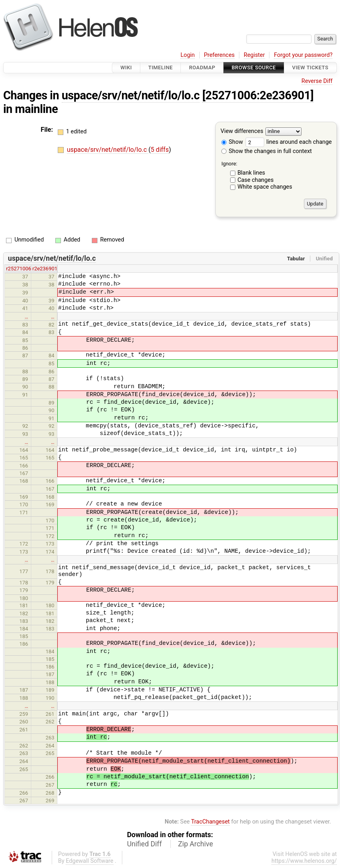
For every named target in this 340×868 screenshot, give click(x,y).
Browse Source (254, 67)
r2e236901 (45, 269)
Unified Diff (145, 844)
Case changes (255, 180)
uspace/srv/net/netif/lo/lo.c (131, 95)
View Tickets (310, 67)
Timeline (161, 67)
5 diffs (160, 150)
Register (254, 55)
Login (188, 55)
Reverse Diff (317, 81)
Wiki (126, 67)
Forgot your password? (303, 55)
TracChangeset (210, 822)
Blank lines (251, 173)
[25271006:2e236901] (258, 95)
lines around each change (289, 142)
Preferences (219, 55)
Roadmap (202, 67)
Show (232, 142)
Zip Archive (195, 844)
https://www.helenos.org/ (304, 861)
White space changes (265, 187)
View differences (242, 132)
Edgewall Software (90, 861)
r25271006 (19, 269)
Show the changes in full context (267, 151)
